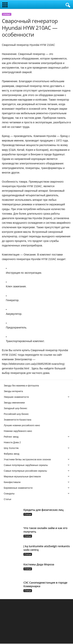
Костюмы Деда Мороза (39, 565)
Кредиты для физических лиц (43, 510)
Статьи (7, 15)
